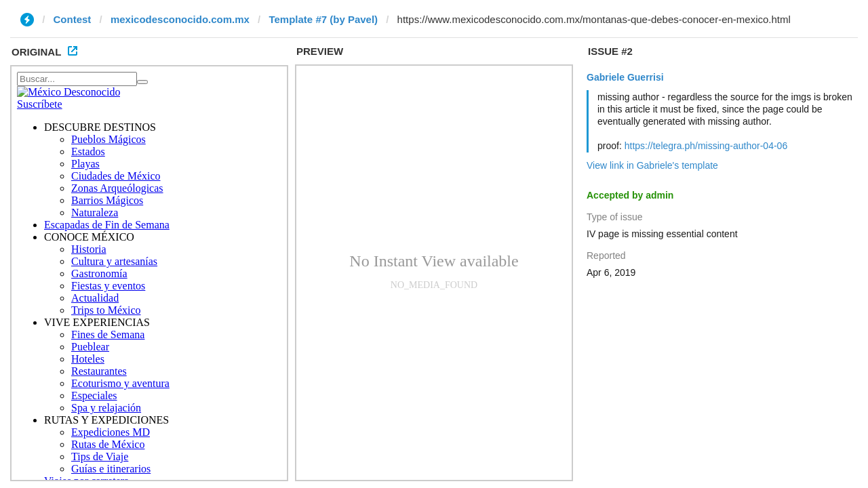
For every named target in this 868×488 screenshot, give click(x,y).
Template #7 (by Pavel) (323, 19)
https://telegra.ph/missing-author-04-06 (706, 146)
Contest (73, 19)
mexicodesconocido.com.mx (180, 19)
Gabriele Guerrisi (625, 77)
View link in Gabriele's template (652, 165)
